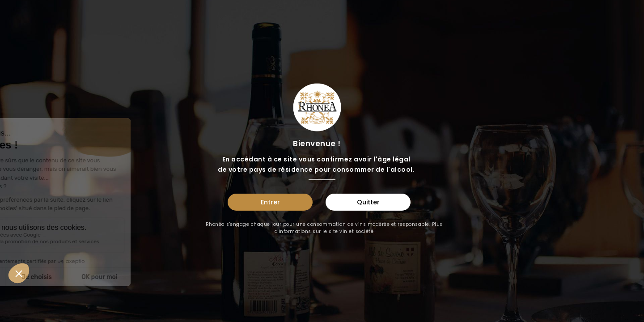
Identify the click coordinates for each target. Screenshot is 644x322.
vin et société (356, 231)
